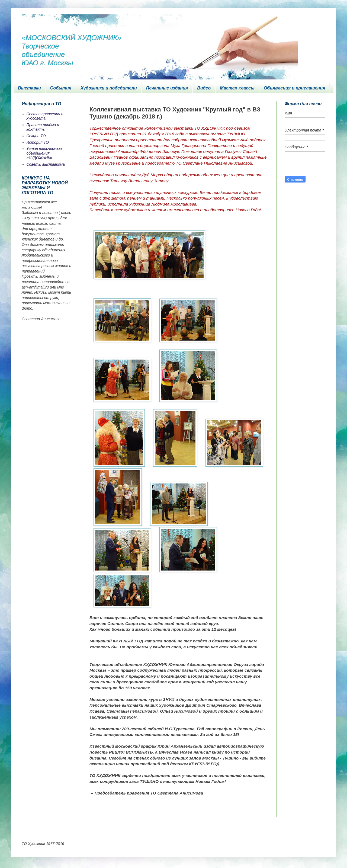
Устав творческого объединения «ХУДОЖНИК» (44, 153)
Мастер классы (237, 88)
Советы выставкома (46, 164)
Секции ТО (36, 136)
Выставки (29, 88)
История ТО (38, 142)
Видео (204, 88)
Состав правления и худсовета (45, 116)
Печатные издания (167, 88)
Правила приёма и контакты (43, 127)
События (61, 88)
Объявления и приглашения (295, 88)
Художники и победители (109, 88)
